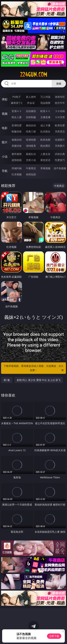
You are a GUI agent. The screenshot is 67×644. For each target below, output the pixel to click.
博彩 (5, 99)
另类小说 (31, 160)
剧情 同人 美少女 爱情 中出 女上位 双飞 (39, 380)
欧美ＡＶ (45, 111)
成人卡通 (45, 125)
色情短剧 (31, 174)
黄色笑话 (45, 160)
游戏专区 (60, 97)
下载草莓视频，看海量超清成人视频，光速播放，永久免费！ (34, 368)
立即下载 (54, 636)
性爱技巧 (60, 160)
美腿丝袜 (17, 146)
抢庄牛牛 (60, 103)
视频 (5, 114)
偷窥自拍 (17, 140)
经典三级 (31, 131)
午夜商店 (31, 168)
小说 (5, 157)
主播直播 (45, 117)
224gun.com (34, 75)
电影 (5, 128)
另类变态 (60, 131)
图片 (5, 142)
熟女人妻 (17, 117)
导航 (5, 171)
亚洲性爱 (17, 125)
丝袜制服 (31, 117)
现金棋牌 (45, 103)
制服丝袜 (17, 131)
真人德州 (31, 97)
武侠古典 (60, 154)
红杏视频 (17, 174)
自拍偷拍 (31, 111)
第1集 (7, 380)
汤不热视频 (60, 168)
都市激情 (17, 154)
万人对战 (45, 97)
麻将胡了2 (17, 103)
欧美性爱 (60, 125)
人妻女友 (45, 154)
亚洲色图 (31, 140)
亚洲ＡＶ (17, 111)
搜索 (59, 84)
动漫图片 (60, 140)
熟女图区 (45, 146)
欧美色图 (45, 140)
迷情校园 (17, 160)
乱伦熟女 (45, 131)
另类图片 (60, 146)
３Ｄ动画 (60, 111)
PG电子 (17, 97)
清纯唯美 (31, 146)
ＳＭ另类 (60, 117)
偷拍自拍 (31, 125)
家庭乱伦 (31, 154)
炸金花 (31, 103)
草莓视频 (45, 168)
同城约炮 (17, 168)
